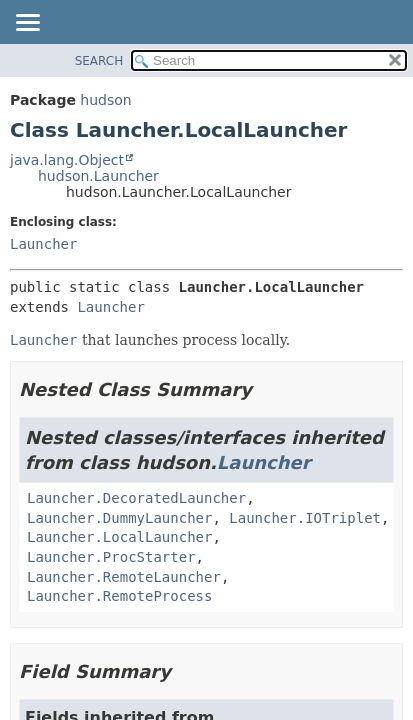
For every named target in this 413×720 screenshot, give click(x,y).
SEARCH (99, 61)
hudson (105, 100)
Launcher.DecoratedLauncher (136, 498)
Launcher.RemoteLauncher (124, 577)
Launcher (43, 244)
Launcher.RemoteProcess (119, 596)
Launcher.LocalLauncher (119, 537)
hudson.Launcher (98, 176)
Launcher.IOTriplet (305, 518)
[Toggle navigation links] (27, 24)
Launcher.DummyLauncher (119, 518)
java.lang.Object (67, 160)
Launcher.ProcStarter (111, 557)
